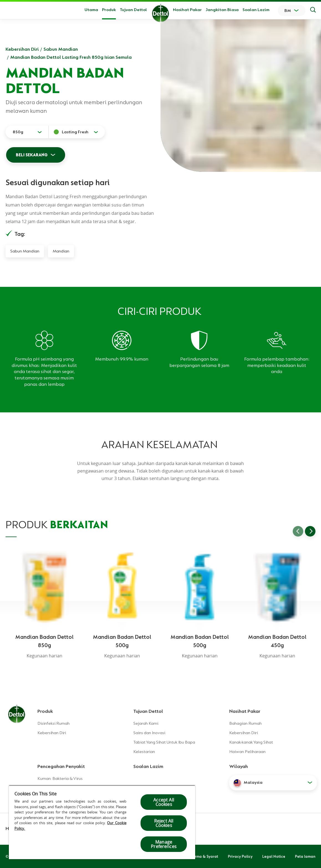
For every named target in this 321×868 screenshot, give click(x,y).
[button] (273, 783)
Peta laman (305, 856)
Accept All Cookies (164, 802)
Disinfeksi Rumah (53, 723)
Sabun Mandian (61, 49)
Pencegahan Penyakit (61, 766)
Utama (91, 10)
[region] (102, 822)
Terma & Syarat (204, 856)
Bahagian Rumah (245, 723)
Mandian (61, 251)
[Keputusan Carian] (313, 11)
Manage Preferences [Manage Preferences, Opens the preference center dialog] (164, 844)
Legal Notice (274, 856)
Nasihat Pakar (187, 10)
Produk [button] (109, 10)
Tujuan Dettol (133, 10)
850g (18, 132)
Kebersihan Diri (22, 49)
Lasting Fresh (75, 132)
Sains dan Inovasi (149, 733)
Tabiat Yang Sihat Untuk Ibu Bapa (164, 742)
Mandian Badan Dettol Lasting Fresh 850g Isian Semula (71, 57)
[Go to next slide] (310, 531)
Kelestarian (144, 752)
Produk (45, 711)
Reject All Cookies (164, 823)
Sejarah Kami (146, 723)
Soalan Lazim (256, 10)
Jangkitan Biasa (222, 10)
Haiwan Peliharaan (247, 752)
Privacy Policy (240, 856)
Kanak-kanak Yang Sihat (251, 742)
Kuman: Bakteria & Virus (60, 778)
